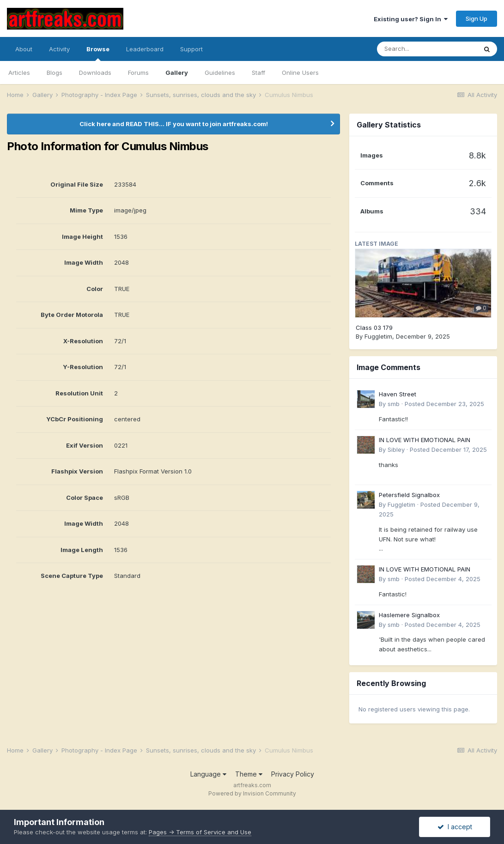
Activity (59, 49)
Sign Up (477, 18)
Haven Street (398, 394)
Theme (249, 774)
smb (394, 404)
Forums (138, 73)
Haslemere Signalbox (409, 615)
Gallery (177, 73)
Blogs (55, 73)
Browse (98, 53)
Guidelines (220, 73)
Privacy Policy (293, 774)
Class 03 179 (374, 328)
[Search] (427, 49)
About (24, 49)
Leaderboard (145, 49)
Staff (258, 73)
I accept (455, 827)
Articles (19, 73)
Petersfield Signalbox (409, 495)
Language (208, 774)
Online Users (300, 73)
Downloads (95, 73)
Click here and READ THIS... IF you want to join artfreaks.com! (174, 124)
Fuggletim (378, 336)
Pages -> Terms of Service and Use (200, 832)
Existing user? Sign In (411, 19)
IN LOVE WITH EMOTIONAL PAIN (425, 440)
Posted (444, 404)
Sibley (396, 449)
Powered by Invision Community (252, 793)
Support (191, 49)
